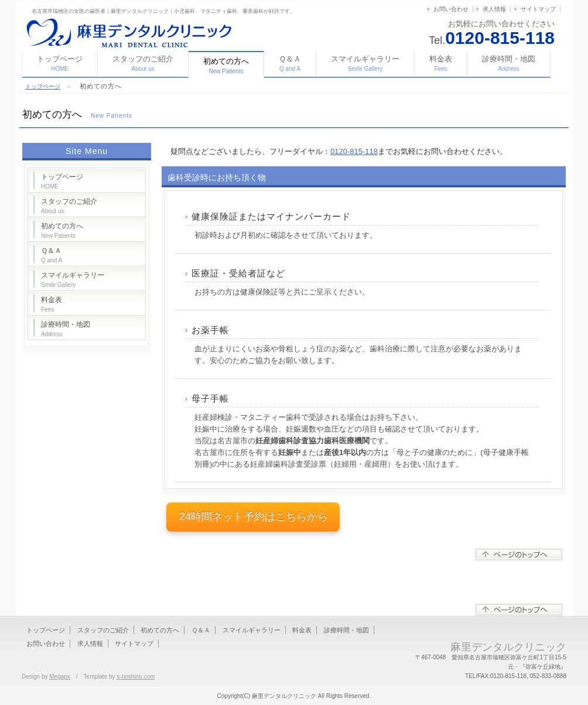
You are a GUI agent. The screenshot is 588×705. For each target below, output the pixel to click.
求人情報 (494, 9)
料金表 (441, 63)
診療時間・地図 (509, 63)
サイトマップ (538, 9)
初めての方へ (62, 230)
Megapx (60, 677)
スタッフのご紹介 (143, 63)
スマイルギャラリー (365, 63)
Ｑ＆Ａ (290, 63)
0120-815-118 (354, 151)
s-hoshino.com (136, 677)
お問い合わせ (451, 9)
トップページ (60, 63)
